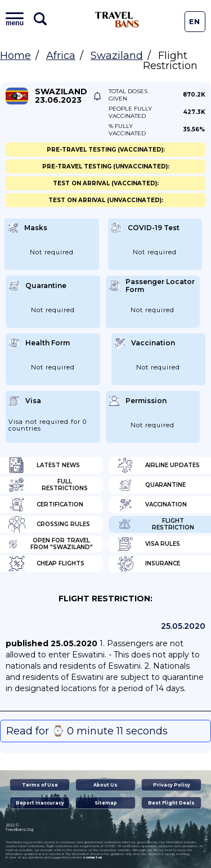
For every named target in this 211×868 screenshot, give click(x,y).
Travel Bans (117, 20)
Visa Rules (149, 544)
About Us (105, 785)
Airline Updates (158, 465)
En (195, 22)
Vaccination (152, 505)
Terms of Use (40, 785)
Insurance (149, 564)
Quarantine (151, 485)
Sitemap (106, 803)
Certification (46, 505)
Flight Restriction (156, 524)
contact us (93, 857)
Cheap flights (46, 564)
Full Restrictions (48, 485)
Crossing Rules (49, 524)
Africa (61, 56)
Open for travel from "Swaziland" (51, 544)
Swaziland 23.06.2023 (61, 96)
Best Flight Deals (171, 803)
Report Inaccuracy (40, 803)
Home (15, 56)
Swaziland (117, 56)
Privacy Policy (172, 785)
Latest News (44, 465)
